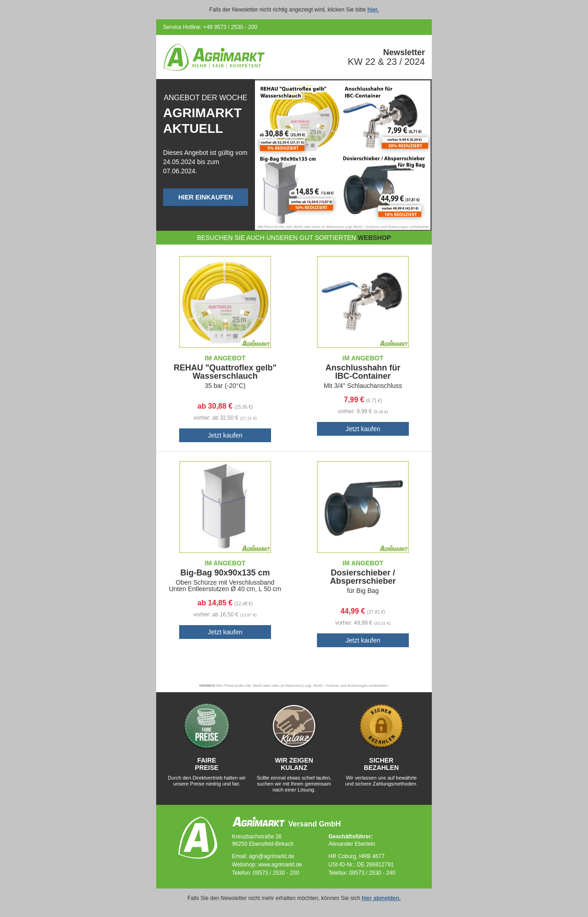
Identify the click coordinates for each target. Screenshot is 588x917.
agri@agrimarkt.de (272, 856)
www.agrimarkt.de (280, 865)
